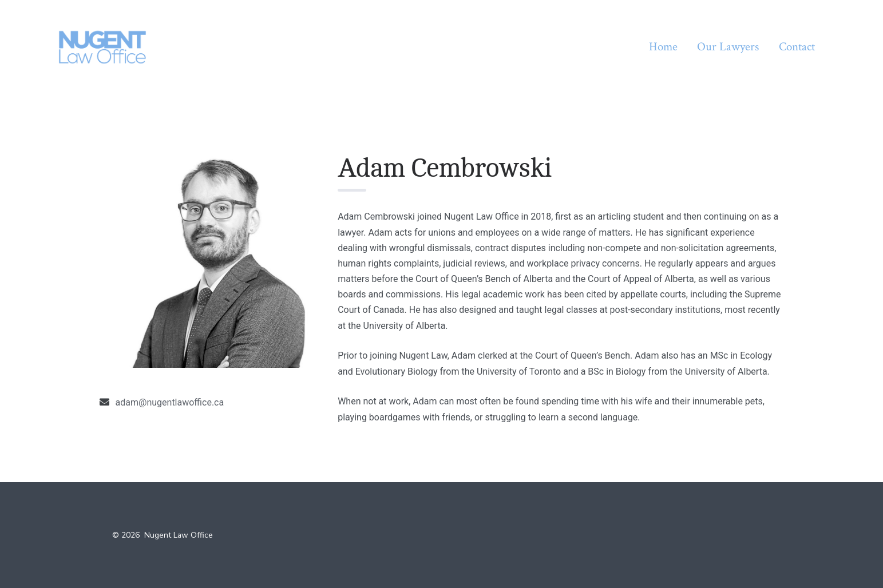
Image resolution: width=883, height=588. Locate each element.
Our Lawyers (728, 47)
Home (663, 47)
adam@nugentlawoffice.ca (170, 402)
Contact (797, 47)
